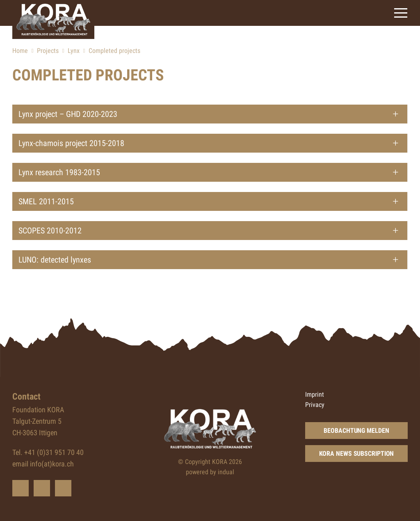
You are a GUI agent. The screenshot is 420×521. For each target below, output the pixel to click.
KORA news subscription (357, 454)
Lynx (74, 51)
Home (20, 51)
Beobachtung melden (356, 431)
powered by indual (210, 472)
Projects (48, 51)
